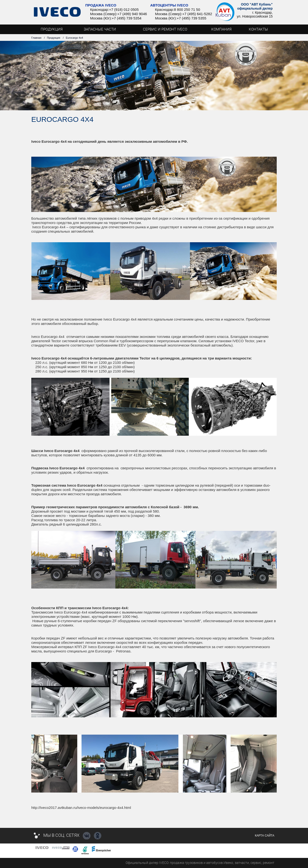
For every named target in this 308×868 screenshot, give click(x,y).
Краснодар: (99, 9)
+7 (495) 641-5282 (197, 14)
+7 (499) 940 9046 (132, 14)
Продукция (54, 38)
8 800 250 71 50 (187, 9)
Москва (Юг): (101, 18)
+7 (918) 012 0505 (124, 9)
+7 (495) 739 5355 (191, 18)
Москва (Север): (104, 14)
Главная (36, 38)
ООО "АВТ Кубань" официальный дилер (255, 6)
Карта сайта (265, 836)
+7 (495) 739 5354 (127, 18)
